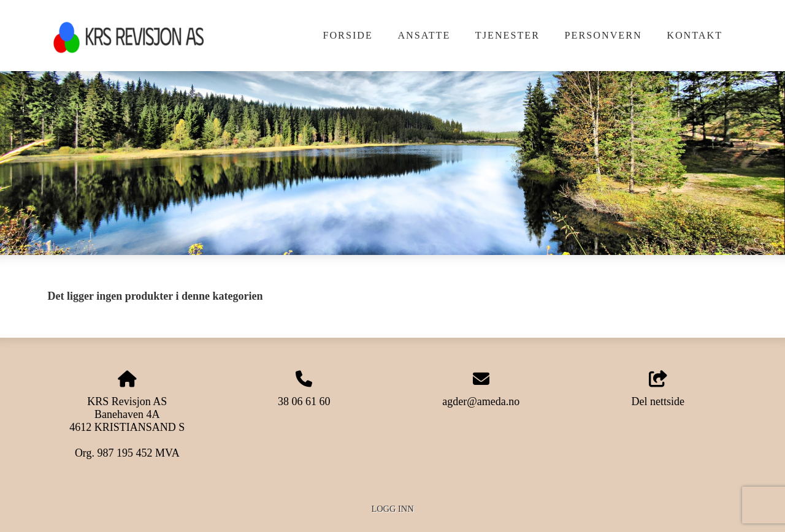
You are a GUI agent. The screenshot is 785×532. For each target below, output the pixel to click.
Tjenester (507, 36)
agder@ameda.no (481, 401)
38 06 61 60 (304, 401)
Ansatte (424, 36)
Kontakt (695, 36)
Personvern (603, 36)
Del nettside (657, 389)
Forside (347, 36)
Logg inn (392, 509)
